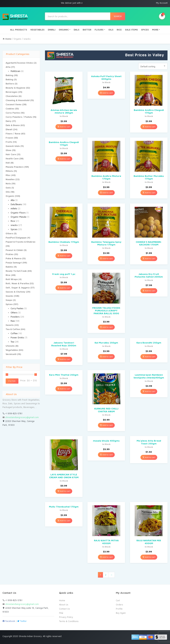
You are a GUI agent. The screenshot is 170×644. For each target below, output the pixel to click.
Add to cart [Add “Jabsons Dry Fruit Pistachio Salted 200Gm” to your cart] (149, 291)
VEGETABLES (37, 30)
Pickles (10, 254)
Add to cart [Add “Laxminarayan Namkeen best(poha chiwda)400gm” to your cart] (149, 391)
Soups (9, 300)
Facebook (9, 621)
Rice (13, 221)
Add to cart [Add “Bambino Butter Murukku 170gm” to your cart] (149, 193)
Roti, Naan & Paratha (17, 283)
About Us (64, 605)
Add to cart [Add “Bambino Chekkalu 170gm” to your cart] (64, 256)
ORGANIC (64, 30)
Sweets (10, 325)
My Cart (162, 16)
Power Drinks (17, 337)
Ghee (8, 150)
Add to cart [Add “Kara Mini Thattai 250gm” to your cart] (64, 389)
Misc (8, 175)
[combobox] (153, 66)
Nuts (8, 183)
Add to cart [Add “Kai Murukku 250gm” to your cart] (106, 357)
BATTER (87, 30)
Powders (15, 317)
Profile (119, 609)
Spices (14, 229)
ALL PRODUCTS (19, 30)
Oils (8, 192)
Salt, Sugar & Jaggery (18, 288)
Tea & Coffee (13, 329)
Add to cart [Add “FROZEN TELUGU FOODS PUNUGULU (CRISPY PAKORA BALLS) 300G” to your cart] (106, 327)
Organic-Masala (18, 217)
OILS (111, 30)
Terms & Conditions (69, 621)
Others (9, 233)
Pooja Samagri (14, 263)
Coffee (14, 333)
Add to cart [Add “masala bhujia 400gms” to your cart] (106, 455)
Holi (8, 163)
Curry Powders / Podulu (19, 117)
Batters (10, 84)
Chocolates (12, 96)
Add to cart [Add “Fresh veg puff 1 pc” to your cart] (64, 288)
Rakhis (9, 267)
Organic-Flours (18, 213)
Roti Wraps (12, 279)
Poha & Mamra (14, 258)
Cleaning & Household (18, 100)
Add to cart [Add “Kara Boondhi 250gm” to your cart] (149, 357)
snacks (14, 225)
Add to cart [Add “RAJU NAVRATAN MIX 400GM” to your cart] (149, 557)
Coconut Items (14, 104)
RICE (119, 30)
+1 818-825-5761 (12, 413)
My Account (162, 3)
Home (62, 600)
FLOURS (99, 30)
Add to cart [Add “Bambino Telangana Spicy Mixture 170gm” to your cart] (106, 258)
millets (14, 208)
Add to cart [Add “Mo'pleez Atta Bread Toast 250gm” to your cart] (149, 457)
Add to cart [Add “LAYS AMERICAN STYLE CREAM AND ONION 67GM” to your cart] (64, 491)
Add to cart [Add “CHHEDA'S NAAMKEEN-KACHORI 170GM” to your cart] (149, 258)
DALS (77, 30)
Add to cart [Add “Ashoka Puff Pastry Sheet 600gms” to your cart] (106, 93)
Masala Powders (15, 167)
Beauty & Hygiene (15, 88)
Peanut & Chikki (14, 250)
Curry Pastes (13, 113)
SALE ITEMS (131, 30)
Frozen (9, 138)
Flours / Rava (13, 134)
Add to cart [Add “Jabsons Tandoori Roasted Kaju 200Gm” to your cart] (64, 359)
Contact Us (64, 609)
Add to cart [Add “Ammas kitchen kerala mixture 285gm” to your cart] (64, 127)
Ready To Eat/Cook (16, 271)
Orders (119, 605)
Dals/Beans (16, 204)
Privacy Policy (66, 617)
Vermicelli (11, 354)
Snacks (9, 296)
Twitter (22, 621)
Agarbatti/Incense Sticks (19, 63)
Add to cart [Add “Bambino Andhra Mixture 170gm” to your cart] (106, 193)
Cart (118, 600)
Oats (8, 188)
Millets (9, 171)
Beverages (12, 92)
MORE (155, 30)
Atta (8, 67)
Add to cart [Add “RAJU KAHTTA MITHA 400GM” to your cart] (106, 557)
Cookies (10, 109)
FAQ (61, 613)
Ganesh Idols (13, 146)
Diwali (9, 129)
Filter (12, 381)
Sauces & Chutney (15, 292)
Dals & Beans (13, 125)
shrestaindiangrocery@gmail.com (22, 417)
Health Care (12, 159)
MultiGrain (15, 71)
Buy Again (121, 613)
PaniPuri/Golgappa (16, 238)
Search (118, 16)
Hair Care (11, 154)
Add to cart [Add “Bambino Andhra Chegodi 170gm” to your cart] (149, 127)
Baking (9, 75)
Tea (12, 342)
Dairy (9, 121)
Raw (13, 321)
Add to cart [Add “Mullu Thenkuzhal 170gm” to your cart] (64, 521)
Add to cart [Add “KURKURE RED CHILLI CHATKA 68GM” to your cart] (106, 425)
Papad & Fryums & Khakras (21, 242)
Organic (18, 39)
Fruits (9, 142)
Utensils (10, 346)
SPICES (145, 30)
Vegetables (12, 350)
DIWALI (52, 30)
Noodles (10, 179)
